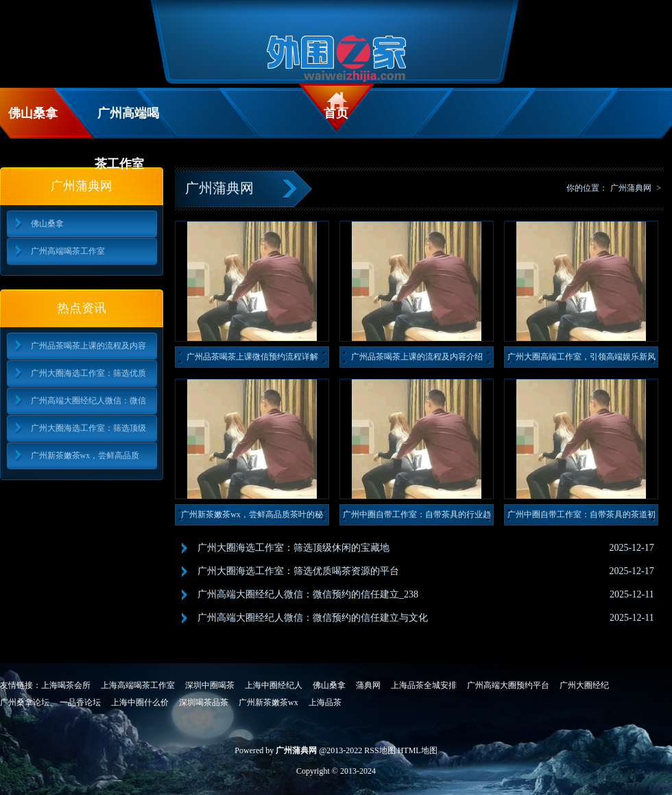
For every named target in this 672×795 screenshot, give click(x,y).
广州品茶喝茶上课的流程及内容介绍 (417, 357)
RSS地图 (380, 750)
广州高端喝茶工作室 (127, 122)
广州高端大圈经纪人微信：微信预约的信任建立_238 (308, 594)
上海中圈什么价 (140, 702)
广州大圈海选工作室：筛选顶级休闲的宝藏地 (293, 548)
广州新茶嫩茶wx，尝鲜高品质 (85, 455)
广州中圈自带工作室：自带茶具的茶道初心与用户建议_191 (581, 518)
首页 (336, 113)
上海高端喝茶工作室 (138, 685)
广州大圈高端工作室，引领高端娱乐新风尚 (581, 360)
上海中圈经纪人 (274, 685)
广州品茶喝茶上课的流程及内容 (88, 346)
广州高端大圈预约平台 (508, 685)
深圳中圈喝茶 (210, 685)
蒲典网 (368, 685)
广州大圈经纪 (584, 685)
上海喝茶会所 (66, 685)
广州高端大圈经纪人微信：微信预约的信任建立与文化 (313, 618)
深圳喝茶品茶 (204, 702)
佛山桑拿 (33, 113)
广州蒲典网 (631, 188)
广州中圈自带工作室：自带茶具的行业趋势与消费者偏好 (417, 518)
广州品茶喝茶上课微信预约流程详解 (252, 357)
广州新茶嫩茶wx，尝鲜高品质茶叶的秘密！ (252, 518)
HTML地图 (418, 750)
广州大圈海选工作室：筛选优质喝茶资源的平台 (298, 571)
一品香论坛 (80, 702)
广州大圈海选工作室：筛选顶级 (88, 428)
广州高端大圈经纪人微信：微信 (88, 401)
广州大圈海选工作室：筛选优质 (88, 373)
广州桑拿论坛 (25, 702)
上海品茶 (325, 702)
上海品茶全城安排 (424, 685)
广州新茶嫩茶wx (268, 702)
